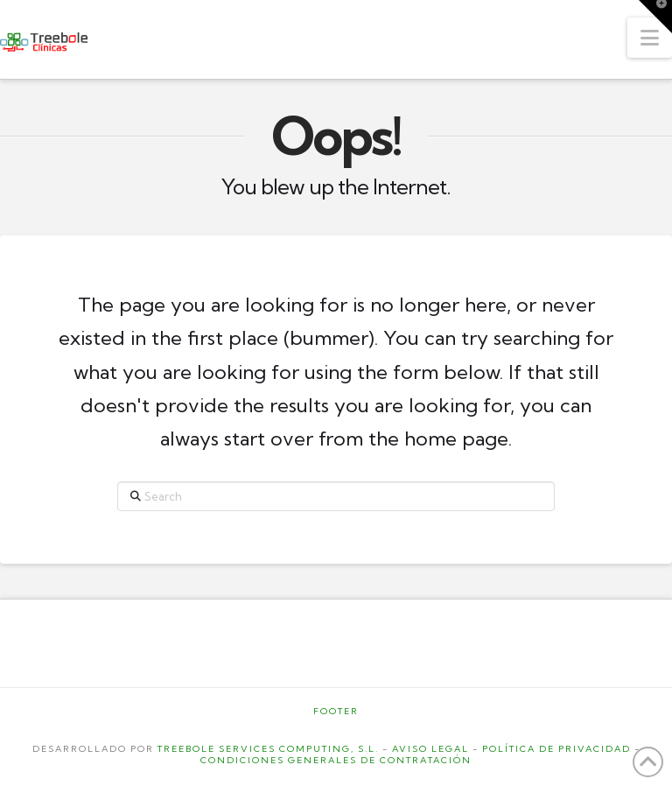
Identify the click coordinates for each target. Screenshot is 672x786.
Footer (336, 711)
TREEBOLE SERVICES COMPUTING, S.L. (268, 749)
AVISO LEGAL (430, 749)
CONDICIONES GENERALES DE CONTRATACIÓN (336, 760)
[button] (650, 38)
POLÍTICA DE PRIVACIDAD (556, 749)
